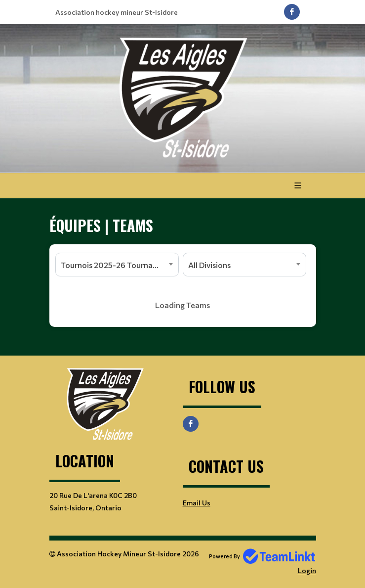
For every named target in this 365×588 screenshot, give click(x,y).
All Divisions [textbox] (209, 265)
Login (307, 570)
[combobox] (117, 265)
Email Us (197, 503)
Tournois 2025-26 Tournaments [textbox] (118, 265)
